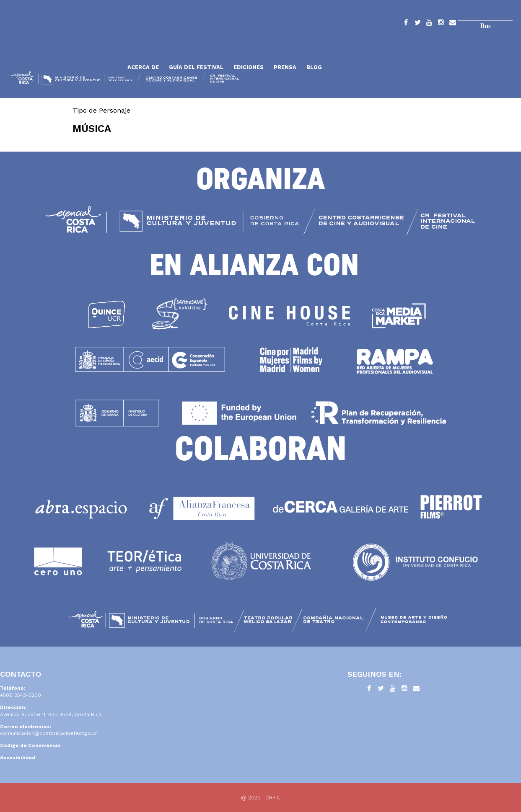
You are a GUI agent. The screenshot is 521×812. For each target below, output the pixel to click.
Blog (314, 67)
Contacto (453, 24)
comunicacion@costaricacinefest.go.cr (49, 733)
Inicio (65, 47)
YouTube (429, 24)
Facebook (406, 24)
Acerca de (143, 67)
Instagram (441, 24)
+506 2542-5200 (21, 695)
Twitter (417, 24)
